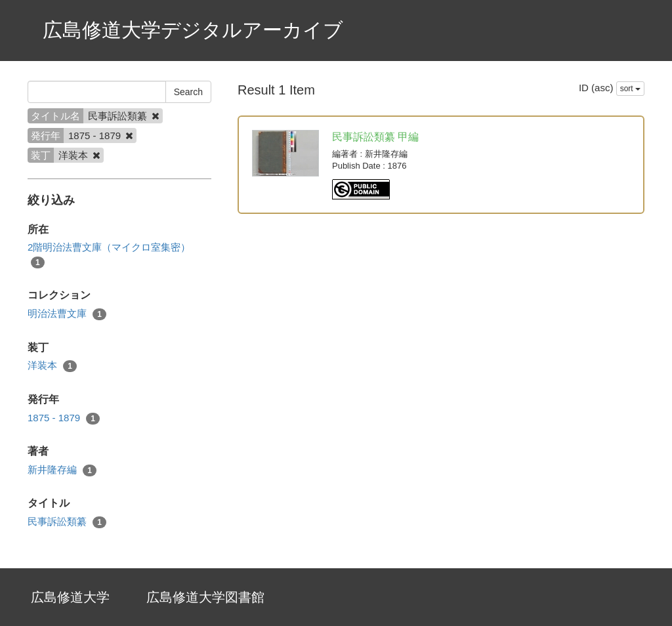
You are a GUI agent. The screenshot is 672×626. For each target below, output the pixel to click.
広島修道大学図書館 (205, 597)
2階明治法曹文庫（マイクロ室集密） (109, 255)
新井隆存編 (62, 470)
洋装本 (52, 366)
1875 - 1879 (64, 418)
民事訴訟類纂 (67, 522)
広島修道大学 (70, 597)
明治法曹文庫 (67, 314)
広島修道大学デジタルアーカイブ (193, 30)
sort (630, 89)
